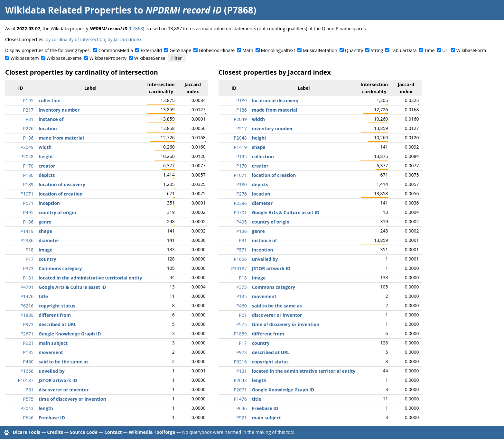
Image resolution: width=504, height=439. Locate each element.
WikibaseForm (471, 50)
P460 (28, 362)
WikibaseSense (150, 58)
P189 (28, 184)
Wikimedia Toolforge (152, 432)
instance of (51, 119)
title (43, 296)
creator (47, 166)
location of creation (61, 194)
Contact (113, 432)
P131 (28, 278)
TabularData (404, 50)
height (46, 156)
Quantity (354, 50)
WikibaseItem (25, 58)
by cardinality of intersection (75, 39)
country (47, 259)
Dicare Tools (27, 432)
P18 (30, 250)
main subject (53, 343)
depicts (47, 175)
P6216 (27, 306)
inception (49, 203)
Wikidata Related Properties (68, 10)
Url (445, 50)
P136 (28, 222)
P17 (30, 259)
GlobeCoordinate (217, 50)
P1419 (27, 231)
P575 (28, 399)
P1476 (27, 296)
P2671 (27, 334)
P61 (30, 390)
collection (50, 101)
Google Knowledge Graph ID (70, 334)
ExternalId (151, 50)
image (46, 250)
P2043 (27, 408)
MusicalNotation (320, 50)
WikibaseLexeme (64, 58)
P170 (28, 166)
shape (45, 231)
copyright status (57, 306)
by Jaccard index (125, 39)
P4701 (27, 287)
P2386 (27, 240)
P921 (28, 343)
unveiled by (52, 371)
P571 (28, 203)
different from (55, 315)
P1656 (27, 371)
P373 (28, 268)
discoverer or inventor (64, 390)
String (377, 50)
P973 (28, 324)
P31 (30, 119)
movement (51, 352)
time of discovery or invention (72, 399)
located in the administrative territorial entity (90, 278)
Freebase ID (52, 418)
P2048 (27, 156)
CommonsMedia (116, 50)
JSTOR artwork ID (58, 380)
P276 (28, 128)
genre (45, 222)
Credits (55, 432)
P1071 (27, 194)
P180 (28, 175)
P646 (28, 418)
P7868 (136, 28)
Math (248, 50)
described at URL (57, 324)
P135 (28, 352)
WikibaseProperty (108, 58)
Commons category (60, 268)
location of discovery (62, 184)
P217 (28, 110)
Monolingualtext (278, 50)
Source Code (84, 432)
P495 (28, 212)
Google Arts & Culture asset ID (72, 287)
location (48, 128)
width (45, 147)
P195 (28, 101)
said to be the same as (64, 362)
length (46, 408)
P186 (28, 138)
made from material (61, 138)
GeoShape (180, 50)
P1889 (27, 315)
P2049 (27, 147)
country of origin (57, 212)
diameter (49, 240)
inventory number (59, 110)
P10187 (26, 380)
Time (429, 50)
